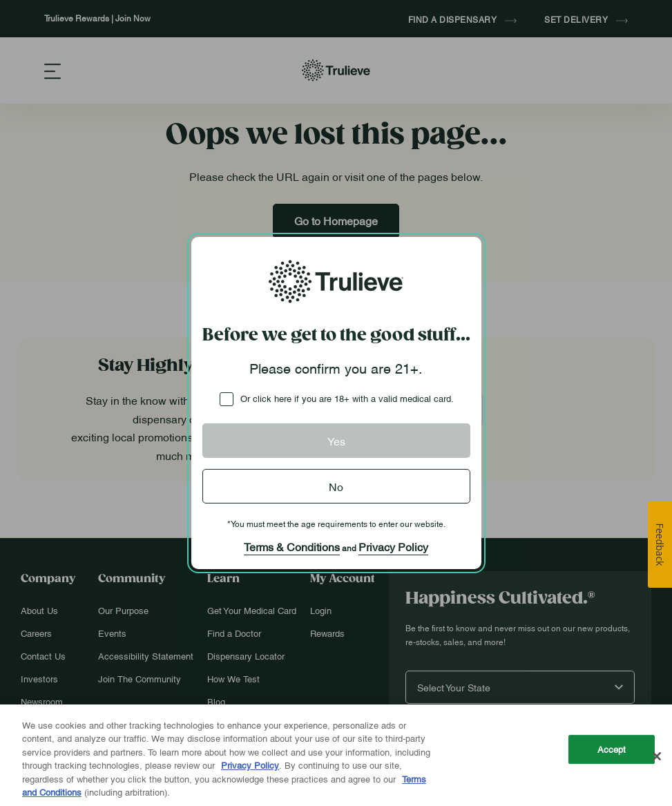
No (336, 486)
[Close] (657, 756)
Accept (612, 749)
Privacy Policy (393, 546)
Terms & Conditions (292, 546)
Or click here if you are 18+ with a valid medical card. (347, 398)
